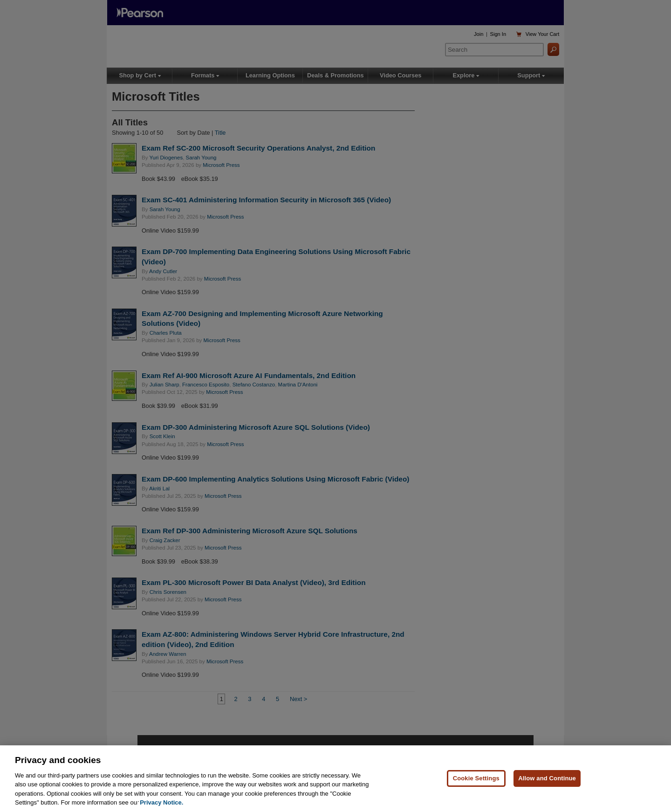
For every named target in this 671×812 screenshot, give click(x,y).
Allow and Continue (547, 779)
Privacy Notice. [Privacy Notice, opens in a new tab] (161, 803)
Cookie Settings (476, 779)
